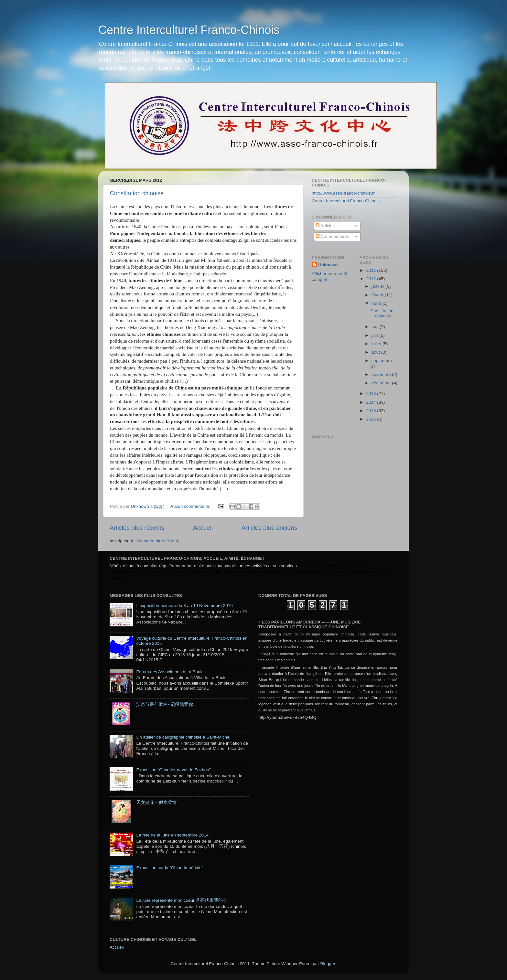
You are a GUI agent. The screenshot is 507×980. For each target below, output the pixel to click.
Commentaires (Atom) (158, 541)
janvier (379, 286)
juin (376, 335)
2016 (372, 419)
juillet (377, 344)
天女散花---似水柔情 (156, 802)
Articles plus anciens (269, 528)
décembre (382, 383)
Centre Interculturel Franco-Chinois (189, 30)
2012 (372, 279)
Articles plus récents (137, 528)
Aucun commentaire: (191, 506)
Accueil (203, 528)
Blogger (328, 964)
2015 (372, 411)
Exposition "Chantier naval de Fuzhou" (173, 770)
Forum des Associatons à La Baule (170, 672)
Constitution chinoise (137, 193)
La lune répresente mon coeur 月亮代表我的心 (182, 900)
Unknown (328, 265)
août (376, 352)
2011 (372, 270)
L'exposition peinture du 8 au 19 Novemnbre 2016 (184, 606)
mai (376, 327)
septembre (382, 361)
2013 (372, 394)
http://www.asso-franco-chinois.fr (343, 193)
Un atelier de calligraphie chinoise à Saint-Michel (183, 737)
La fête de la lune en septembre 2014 (172, 835)
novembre (382, 374)
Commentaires (332, 236)
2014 (372, 402)
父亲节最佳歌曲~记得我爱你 (165, 704)
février (378, 295)
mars (377, 303)
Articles (325, 226)
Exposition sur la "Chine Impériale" (170, 868)
